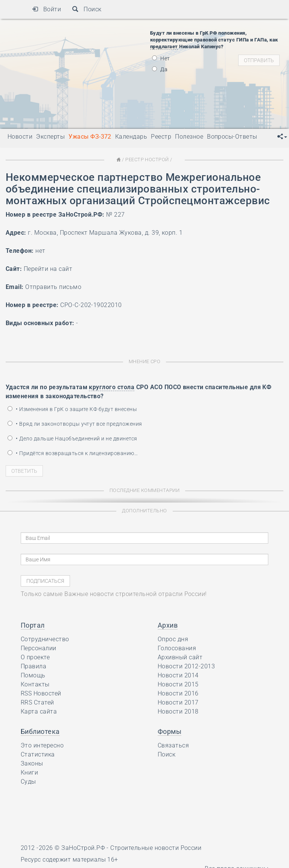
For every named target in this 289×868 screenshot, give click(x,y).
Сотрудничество (45, 639)
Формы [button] (170, 731)
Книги (29, 772)
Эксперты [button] (50, 137)
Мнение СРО (145, 361)
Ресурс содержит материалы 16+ (69, 860)
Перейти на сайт (48, 269)
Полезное (189, 137)
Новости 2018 (178, 711)
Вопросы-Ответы (232, 137)
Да (160, 69)
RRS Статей (37, 702)
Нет (161, 58)
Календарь (131, 137)
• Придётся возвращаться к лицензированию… (73, 453)
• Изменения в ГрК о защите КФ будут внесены (72, 409)
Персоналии (39, 648)
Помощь (33, 675)
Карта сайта (39, 711)
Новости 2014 (178, 675)
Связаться (173, 745)
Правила (33, 666)
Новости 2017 (178, 702)
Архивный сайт (180, 657)
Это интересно (42, 745)
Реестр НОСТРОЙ (147, 160)
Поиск (87, 9)
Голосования (177, 648)
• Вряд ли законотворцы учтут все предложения (75, 424)
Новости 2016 (178, 693)
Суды (28, 782)
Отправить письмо (53, 287)
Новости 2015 (178, 684)
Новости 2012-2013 (186, 666)
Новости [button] (20, 137)
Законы (32, 763)
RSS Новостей (41, 693)
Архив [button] (168, 625)
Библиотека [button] (40, 731)
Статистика (38, 754)
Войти (46, 9)
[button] (282, 137)
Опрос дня (173, 639)
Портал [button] (33, 625)
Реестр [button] (161, 137)
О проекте (35, 657)
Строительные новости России (156, 848)
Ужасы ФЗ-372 (90, 137)
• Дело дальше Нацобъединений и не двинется (72, 439)
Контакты (35, 684)
